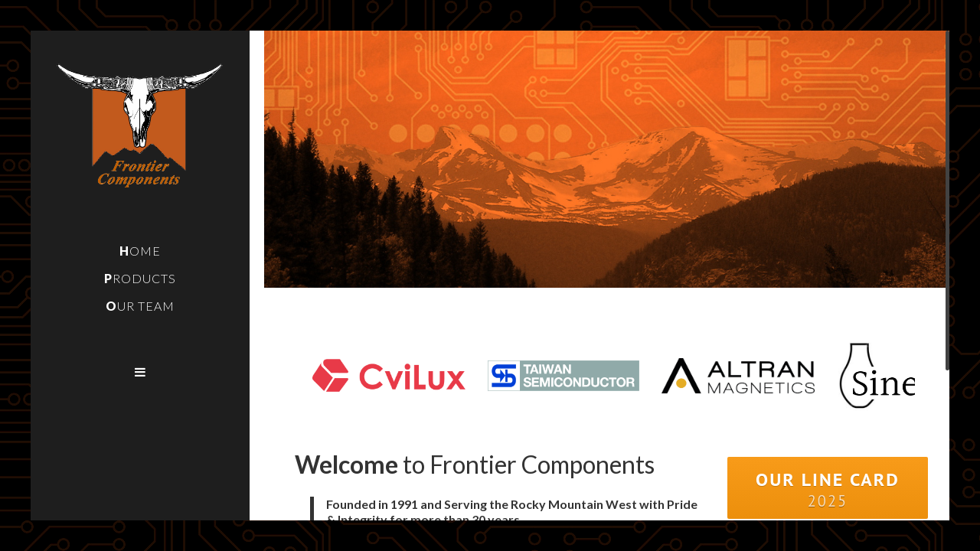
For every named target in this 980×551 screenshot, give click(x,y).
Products (140, 278)
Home (140, 251)
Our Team (140, 306)
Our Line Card (828, 489)
